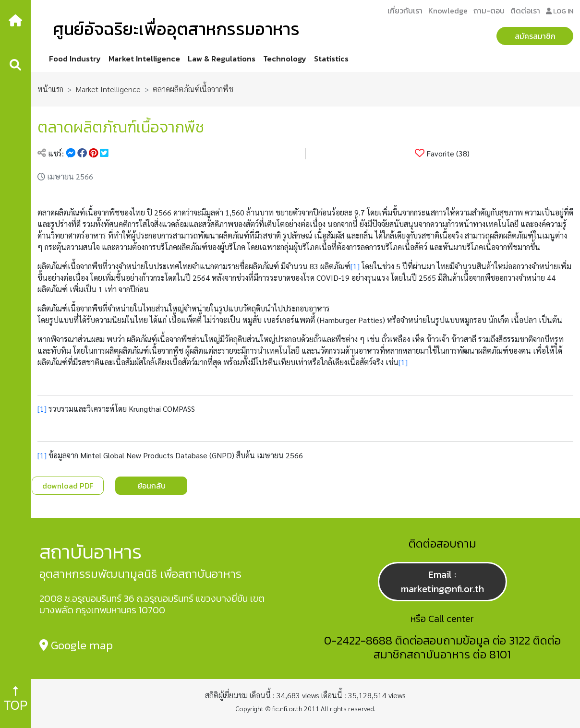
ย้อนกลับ (151, 486)
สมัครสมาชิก (535, 36)
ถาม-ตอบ (489, 11)
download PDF (68, 486)
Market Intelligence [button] (144, 59)
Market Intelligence (108, 89)
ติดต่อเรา (525, 11)
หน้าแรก (50, 89)
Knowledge (448, 11)
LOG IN (560, 11)
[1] (355, 266)
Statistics (331, 59)
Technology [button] (285, 59)
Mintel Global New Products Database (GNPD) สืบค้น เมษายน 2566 (192, 455)
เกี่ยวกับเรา (405, 11)
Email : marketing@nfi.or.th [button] (442, 582)
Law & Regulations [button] (222, 59)
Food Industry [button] (75, 59)
